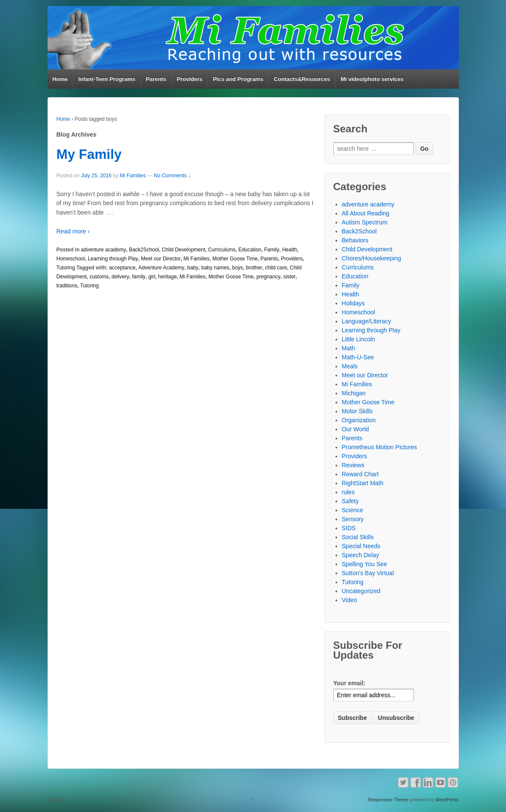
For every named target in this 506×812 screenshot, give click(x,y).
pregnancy (268, 277)
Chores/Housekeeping (372, 258)
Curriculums (222, 250)
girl (152, 277)
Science (353, 510)
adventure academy (103, 250)
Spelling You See (365, 564)
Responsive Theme (388, 800)
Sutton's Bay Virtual (368, 573)
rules (348, 492)
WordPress (447, 800)
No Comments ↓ (172, 176)
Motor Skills (357, 411)
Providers (190, 79)
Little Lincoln (359, 339)
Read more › (73, 231)
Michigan (354, 393)
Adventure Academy (161, 268)
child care (276, 268)
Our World (356, 429)
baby (193, 268)
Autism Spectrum (365, 222)
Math (349, 348)
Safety (350, 501)
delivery (120, 277)
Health (289, 250)
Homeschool (71, 259)
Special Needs (361, 546)
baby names (215, 268)
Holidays (353, 303)
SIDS (349, 528)
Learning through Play (113, 259)
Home (60, 79)
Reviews (353, 465)
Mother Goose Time (235, 259)
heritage (167, 277)
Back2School (144, 250)
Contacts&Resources (302, 79)
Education (250, 250)
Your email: (349, 683)
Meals (350, 366)
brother (254, 268)
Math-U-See (358, 357)
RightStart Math (363, 483)
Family (271, 250)
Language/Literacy (367, 321)
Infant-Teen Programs (107, 79)
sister (289, 277)
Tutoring (66, 268)
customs (99, 277)
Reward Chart (360, 474)
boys (238, 268)
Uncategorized (361, 591)
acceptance (122, 268)
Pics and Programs (238, 79)
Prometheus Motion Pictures (380, 447)
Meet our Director (161, 259)
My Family (89, 154)
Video (350, 600)
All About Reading (366, 213)
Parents (156, 79)
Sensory (353, 519)
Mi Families (133, 176)
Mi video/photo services (372, 79)
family (139, 277)
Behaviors (355, 240)
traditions (67, 286)
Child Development (184, 250)
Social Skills (358, 537)
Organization (359, 420)
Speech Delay (361, 555)
